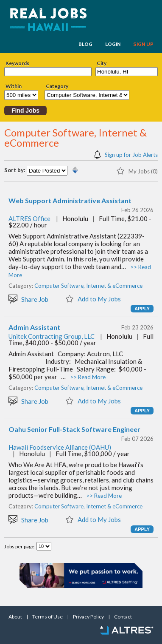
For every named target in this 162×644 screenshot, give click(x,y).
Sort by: (15, 170)
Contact (123, 617)
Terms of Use (47, 617)
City (102, 63)
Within (14, 86)
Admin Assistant (34, 327)
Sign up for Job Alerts (126, 154)
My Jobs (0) (137, 170)
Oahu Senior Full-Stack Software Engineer (74, 429)
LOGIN (113, 44)
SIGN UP (143, 44)
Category (57, 86)
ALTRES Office (29, 218)
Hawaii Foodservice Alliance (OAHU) (60, 447)
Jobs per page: (20, 546)
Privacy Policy (88, 617)
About (15, 617)
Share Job (28, 299)
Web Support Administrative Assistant (70, 201)
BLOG (85, 44)
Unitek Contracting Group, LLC (52, 336)
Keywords (17, 63)
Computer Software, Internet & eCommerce (88, 286)
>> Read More (88, 377)
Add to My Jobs (93, 298)
